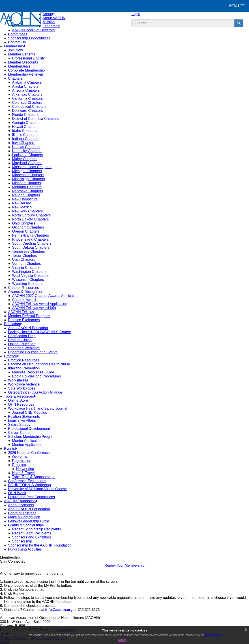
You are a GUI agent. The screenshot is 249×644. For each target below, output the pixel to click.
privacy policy (213, 635)
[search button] (239, 23)
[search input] (183, 23)
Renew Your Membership (125, 565)
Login (136, 14)
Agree (122, 640)
